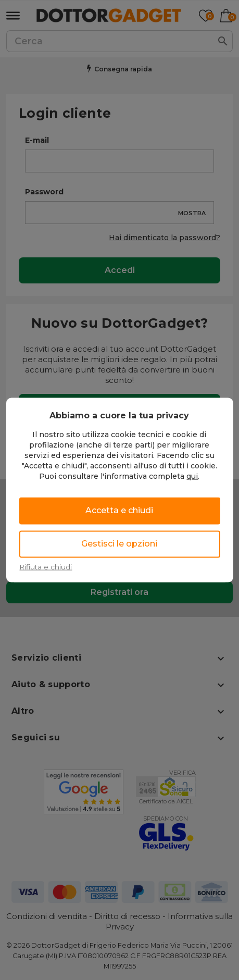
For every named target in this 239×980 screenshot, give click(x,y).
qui (192, 476)
